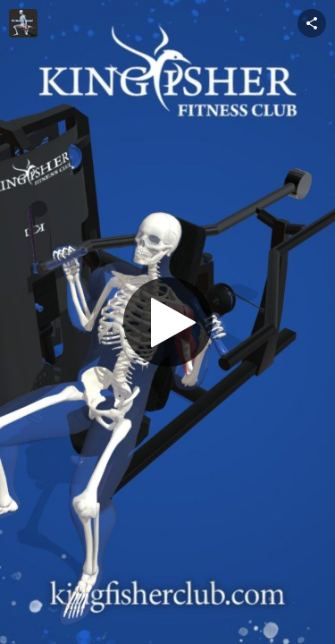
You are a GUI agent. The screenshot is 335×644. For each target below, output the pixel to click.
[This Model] (23, 23)
